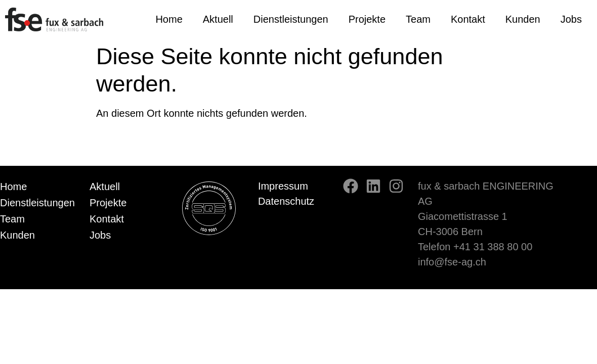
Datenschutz (286, 201)
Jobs (571, 19)
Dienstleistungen (291, 19)
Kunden (523, 19)
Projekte (367, 19)
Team (418, 19)
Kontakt (468, 19)
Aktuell (218, 19)
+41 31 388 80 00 (493, 247)
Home (169, 19)
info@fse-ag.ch (452, 262)
